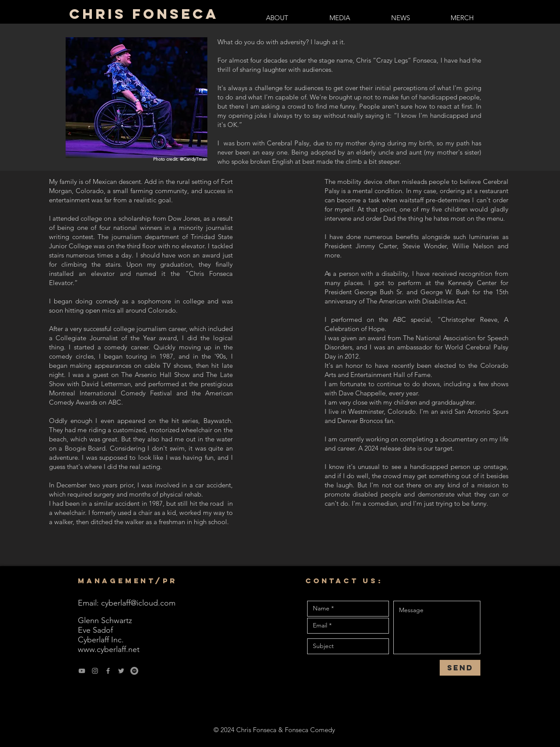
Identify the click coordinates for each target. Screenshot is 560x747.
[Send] (460, 668)
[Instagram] (95, 671)
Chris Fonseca (144, 14)
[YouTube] (82, 671)
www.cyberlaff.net (109, 649)
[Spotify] (134, 671)
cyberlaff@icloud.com (138, 603)
